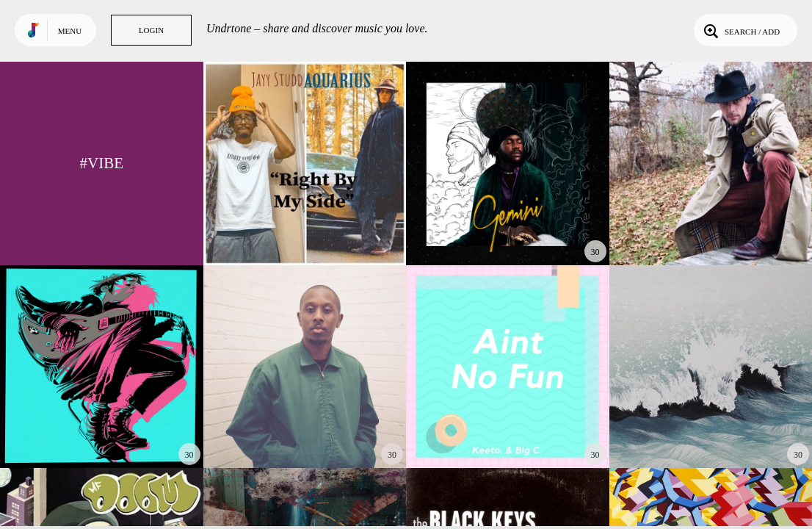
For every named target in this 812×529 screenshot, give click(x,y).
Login (151, 30)
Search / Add (740, 30)
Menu (70, 31)
